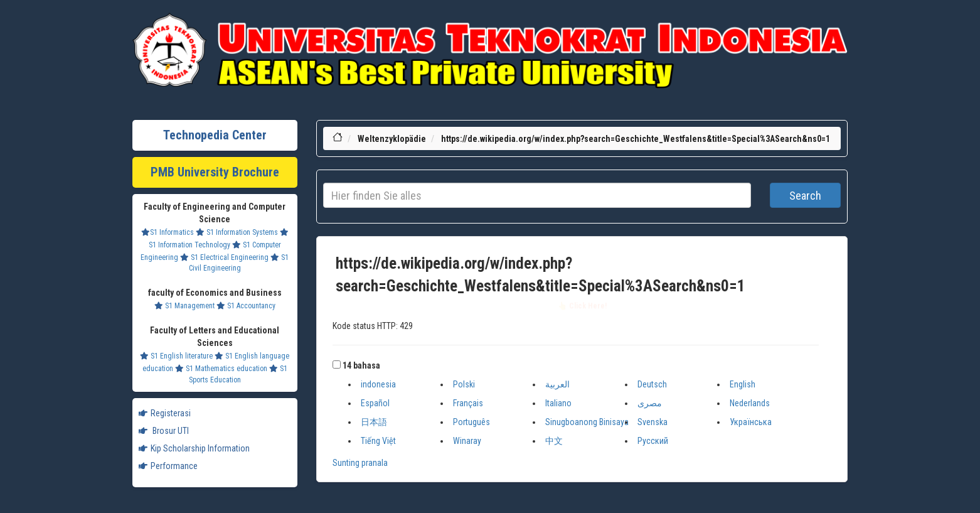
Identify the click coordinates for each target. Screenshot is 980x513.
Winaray (467, 441)
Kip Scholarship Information (194, 448)
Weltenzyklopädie (392, 139)
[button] (337, 364)
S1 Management (184, 306)
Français (468, 403)
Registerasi (165, 413)
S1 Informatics (168, 232)
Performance (168, 466)
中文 (554, 441)
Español (375, 403)
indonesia (378, 384)
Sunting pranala (360, 463)
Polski (464, 384)
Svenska (652, 422)
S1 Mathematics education (221, 369)
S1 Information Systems (237, 232)
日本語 (374, 422)
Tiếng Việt (378, 441)
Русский (653, 441)
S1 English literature (176, 356)
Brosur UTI (164, 431)
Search (805, 196)
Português (471, 422)
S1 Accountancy (246, 306)
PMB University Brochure (215, 172)
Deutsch (652, 384)
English (743, 384)
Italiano (558, 403)
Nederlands (750, 403)
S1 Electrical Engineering (224, 257)
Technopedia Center (215, 135)
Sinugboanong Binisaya (587, 422)
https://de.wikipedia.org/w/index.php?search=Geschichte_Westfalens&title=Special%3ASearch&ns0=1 (636, 139)
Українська (751, 422)
